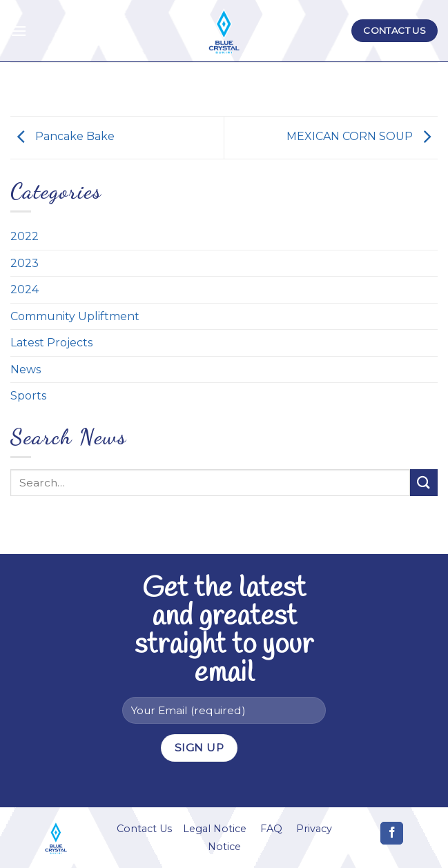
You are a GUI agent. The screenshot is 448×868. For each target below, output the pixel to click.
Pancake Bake (62, 137)
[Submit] (424, 483)
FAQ (271, 829)
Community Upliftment (75, 316)
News (26, 369)
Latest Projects (51, 343)
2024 (25, 289)
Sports (28, 396)
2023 (25, 263)
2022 (25, 236)
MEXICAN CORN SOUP (362, 137)
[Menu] (19, 31)
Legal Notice (215, 829)
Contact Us (144, 829)
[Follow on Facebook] (392, 834)
